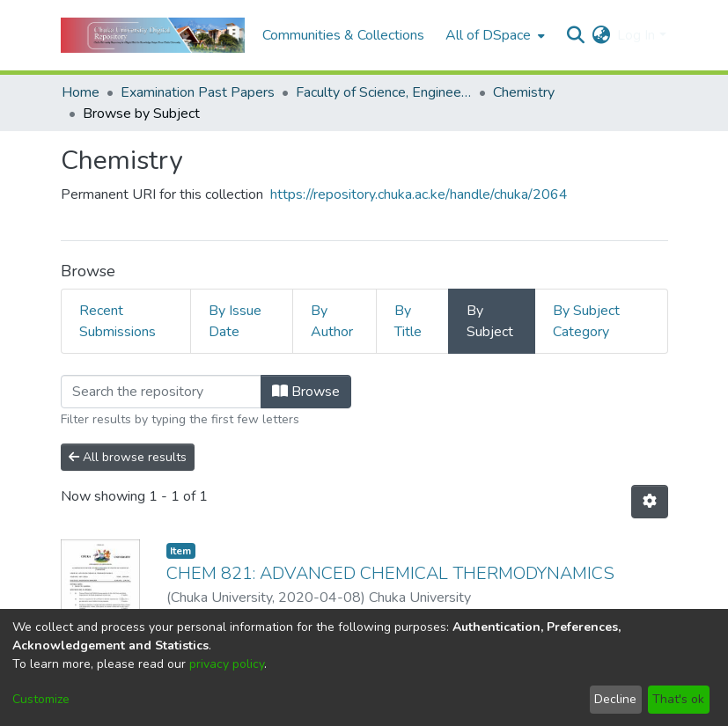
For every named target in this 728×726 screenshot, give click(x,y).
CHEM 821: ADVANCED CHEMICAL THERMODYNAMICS (390, 573)
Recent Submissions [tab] (118, 321)
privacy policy (227, 664)
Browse (306, 392)
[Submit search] (575, 35)
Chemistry (524, 92)
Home (81, 92)
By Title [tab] (408, 321)
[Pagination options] (650, 502)
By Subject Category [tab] (586, 321)
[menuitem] (493, 35)
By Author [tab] (332, 321)
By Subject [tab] (490, 321)
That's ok (678, 699)
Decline (615, 699)
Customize (41, 699)
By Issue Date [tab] (235, 321)
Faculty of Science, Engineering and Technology (384, 92)
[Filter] (161, 392)
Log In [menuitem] (636, 35)
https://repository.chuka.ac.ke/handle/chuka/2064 (419, 194)
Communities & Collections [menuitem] (343, 35)
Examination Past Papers (198, 92)
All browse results (128, 457)
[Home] (153, 35)
